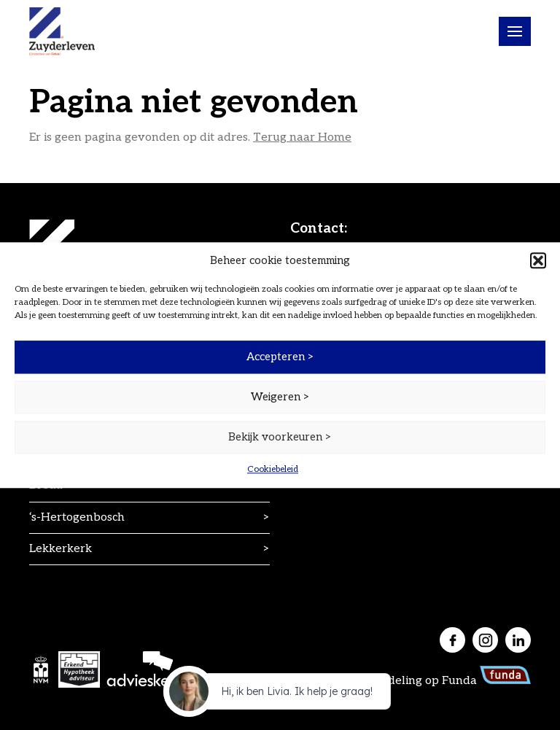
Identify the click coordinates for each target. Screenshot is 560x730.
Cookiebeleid (273, 469)
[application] (280, 695)
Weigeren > (280, 397)
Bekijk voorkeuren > (280, 437)
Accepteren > (280, 357)
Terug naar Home (302, 137)
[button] (538, 260)
